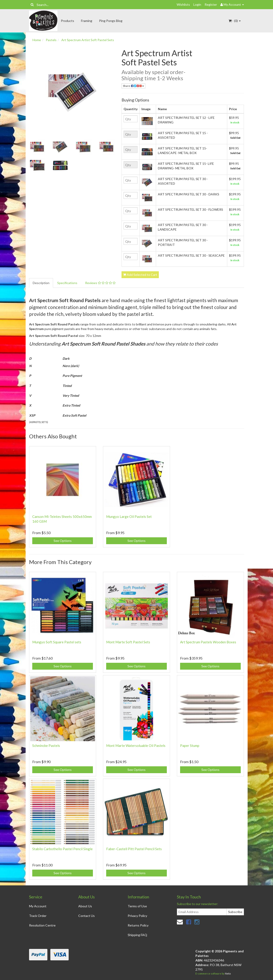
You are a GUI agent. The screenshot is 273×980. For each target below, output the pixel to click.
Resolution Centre (42, 925)
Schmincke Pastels (46, 746)
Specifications (67, 283)
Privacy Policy (137, 916)
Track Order (38, 916)
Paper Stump (190, 746)
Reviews (100, 283)
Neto (228, 973)
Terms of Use (137, 906)
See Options (63, 541)
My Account (38, 906)
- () (235, 21)
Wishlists (183, 4)
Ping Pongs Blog (111, 21)
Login (197, 4)
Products (68, 21)
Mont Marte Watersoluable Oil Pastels (136, 746)
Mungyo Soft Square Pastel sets (57, 642)
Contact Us (86, 916)
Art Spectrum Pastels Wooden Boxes (208, 642)
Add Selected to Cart (140, 275)
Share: (133, 86)
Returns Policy (138, 925)
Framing (87, 21)
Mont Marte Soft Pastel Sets (128, 642)
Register (211, 4)
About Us (85, 906)
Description (41, 283)
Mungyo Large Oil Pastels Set (129, 517)
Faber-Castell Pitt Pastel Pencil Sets (134, 849)
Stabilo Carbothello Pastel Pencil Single (62, 849)
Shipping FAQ (137, 935)
